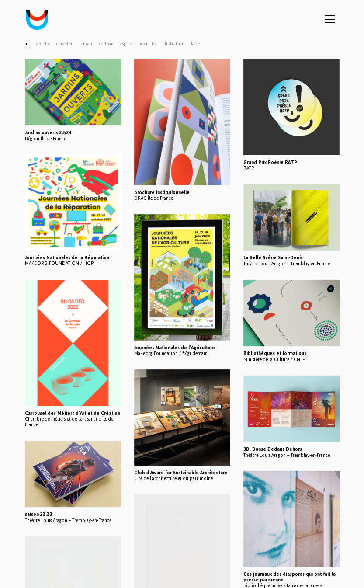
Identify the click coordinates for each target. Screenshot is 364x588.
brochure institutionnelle (162, 193)
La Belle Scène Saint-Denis (273, 258)
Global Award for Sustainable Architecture (181, 473)
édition (106, 44)
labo (196, 44)
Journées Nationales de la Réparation (67, 258)
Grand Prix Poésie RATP (270, 162)
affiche (43, 44)
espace (127, 44)
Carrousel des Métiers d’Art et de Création (73, 413)
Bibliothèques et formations (275, 353)
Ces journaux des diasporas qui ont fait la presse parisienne (289, 577)
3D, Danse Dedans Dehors (273, 449)
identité (148, 44)
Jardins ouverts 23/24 (48, 133)
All (27, 44)
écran (87, 44)
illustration (173, 44)
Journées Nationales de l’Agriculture (175, 348)
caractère (66, 44)
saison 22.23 (38, 514)
